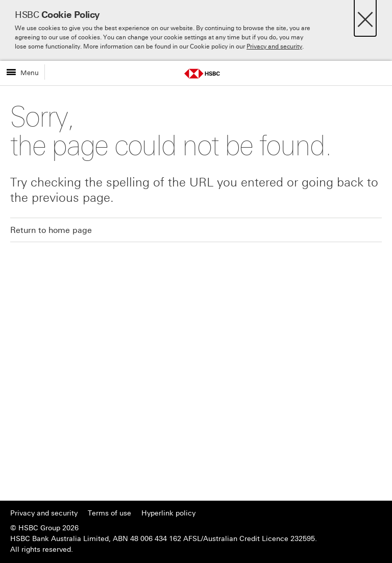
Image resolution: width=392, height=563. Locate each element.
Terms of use (109, 513)
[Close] (365, 17)
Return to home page (51, 230)
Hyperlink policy (168, 513)
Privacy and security (274, 46)
